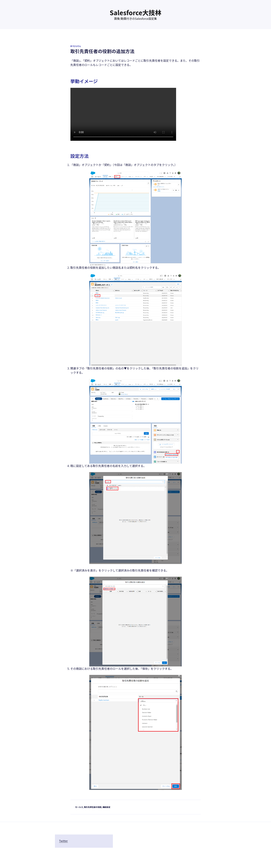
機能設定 (106, 807)
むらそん (77, 46)
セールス (79, 807)
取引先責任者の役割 (93, 807)
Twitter (63, 841)
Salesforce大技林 (136, 12)
